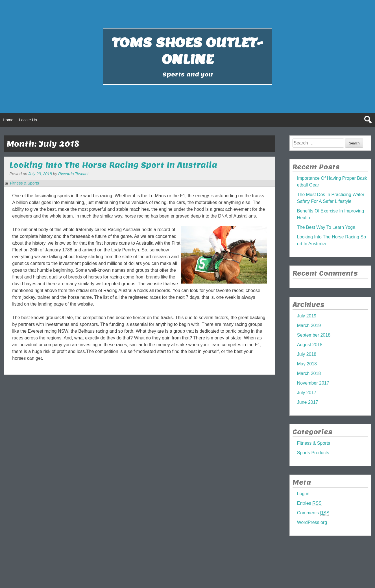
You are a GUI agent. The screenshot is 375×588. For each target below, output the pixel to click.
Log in (303, 494)
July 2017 (307, 393)
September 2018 (314, 335)
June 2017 (308, 402)
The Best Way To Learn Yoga (326, 227)
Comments (313, 513)
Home (8, 120)
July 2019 (307, 316)
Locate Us (28, 120)
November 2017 (313, 383)
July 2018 (307, 354)
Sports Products (313, 453)
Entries (309, 503)
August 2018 (310, 345)
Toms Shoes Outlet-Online (187, 51)
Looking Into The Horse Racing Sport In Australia (113, 165)
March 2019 (309, 325)
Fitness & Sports (24, 183)
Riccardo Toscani (73, 174)
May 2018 (307, 364)
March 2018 (309, 373)
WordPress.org (312, 522)
